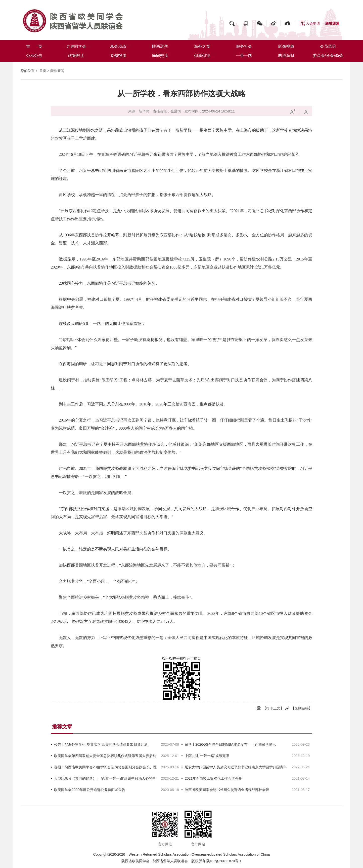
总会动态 (118, 46)
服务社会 (244, 46)
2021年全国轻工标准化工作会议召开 (213, 778)
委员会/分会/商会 (328, 55)
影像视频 (286, 46)
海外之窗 (202, 46)
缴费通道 (332, 23)
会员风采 (328, 46)
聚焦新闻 (57, 71)
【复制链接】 (302, 708)
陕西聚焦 (160, 46)
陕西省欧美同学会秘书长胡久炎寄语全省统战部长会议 (227, 790)
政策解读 (76, 55)
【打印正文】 (273, 708)
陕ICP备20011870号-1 (224, 861)
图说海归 (286, 55)
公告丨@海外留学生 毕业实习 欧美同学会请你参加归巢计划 (101, 744)
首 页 (34, 46)
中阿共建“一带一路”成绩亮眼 (207, 756)
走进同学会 (76, 46)
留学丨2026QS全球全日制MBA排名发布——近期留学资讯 (230, 744)
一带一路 (244, 55)
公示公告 (34, 55)
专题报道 (118, 55)
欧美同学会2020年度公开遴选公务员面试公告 (90, 790)
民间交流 (160, 55)
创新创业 (202, 55)
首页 (43, 71)
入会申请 (313, 23)
